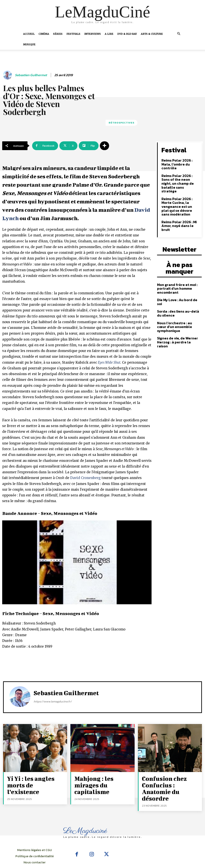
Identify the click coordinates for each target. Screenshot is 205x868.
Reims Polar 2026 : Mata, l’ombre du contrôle (180, 160)
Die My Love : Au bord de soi (178, 274)
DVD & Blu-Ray (127, 34)
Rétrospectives (122, 123)
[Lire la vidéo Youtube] (77, 562)
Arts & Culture (152, 34)
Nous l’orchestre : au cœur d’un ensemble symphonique (179, 294)
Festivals (73, 34)
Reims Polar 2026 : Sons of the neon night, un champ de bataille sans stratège (179, 175)
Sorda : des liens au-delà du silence (179, 283)
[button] (179, 34)
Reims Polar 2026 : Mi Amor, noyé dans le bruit (180, 207)
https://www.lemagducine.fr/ (53, 701)
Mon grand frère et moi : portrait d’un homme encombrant (175, 263)
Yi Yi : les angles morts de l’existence (35, 780)
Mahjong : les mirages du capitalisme (102, 780)
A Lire (109, 34)
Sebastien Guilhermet (31, 75)
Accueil (29, 34)
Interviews (92, 34)
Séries (58, 34)
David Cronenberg (85, 478)
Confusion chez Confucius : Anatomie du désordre (171, 780)
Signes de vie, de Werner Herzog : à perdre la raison (177, 305)
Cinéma (44, 34)
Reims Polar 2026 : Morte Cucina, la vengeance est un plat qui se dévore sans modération (180, 193)
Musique (29, 44)
